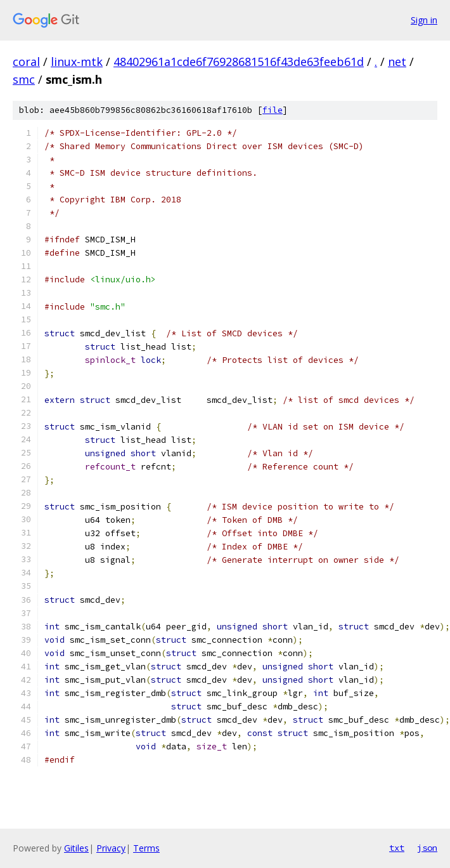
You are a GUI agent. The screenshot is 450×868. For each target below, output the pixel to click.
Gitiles (76, 848)
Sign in (424, 20)
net (397, 62)
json (427, 848)
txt (397, 848)
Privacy (111, 848)
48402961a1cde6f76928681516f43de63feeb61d (239, 62)
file (273, 110)
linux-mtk (77, 62)
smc (24, 79)
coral (26, 62)
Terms (146, 848)
